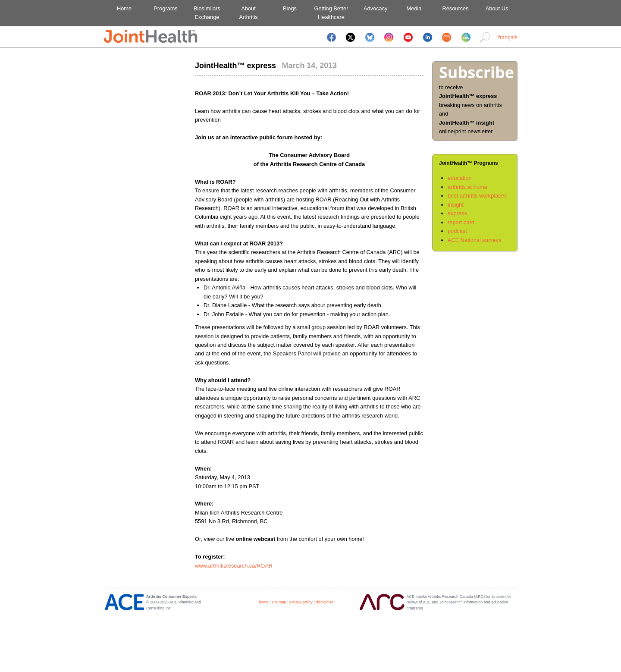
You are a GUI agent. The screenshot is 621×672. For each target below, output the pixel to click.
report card (461, 222)
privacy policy (301, 602)
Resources (455, 8)
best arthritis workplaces (477, 196)
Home (124, 8)
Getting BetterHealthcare (331, 13)
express (457, 213)
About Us (497, 8)
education (460, 178)
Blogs (290, 8)
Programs (165, 8)
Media (414, 8)
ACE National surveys (474, 240)
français (508, 37)
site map (279, 602)
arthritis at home (467, 187)
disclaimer (324, 602)
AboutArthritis (248, 13)
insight (456, 205)
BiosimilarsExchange (207, 13)
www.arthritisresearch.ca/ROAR (234, 566)
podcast (457, 231)
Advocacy (373, 8)
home (263, 602)
